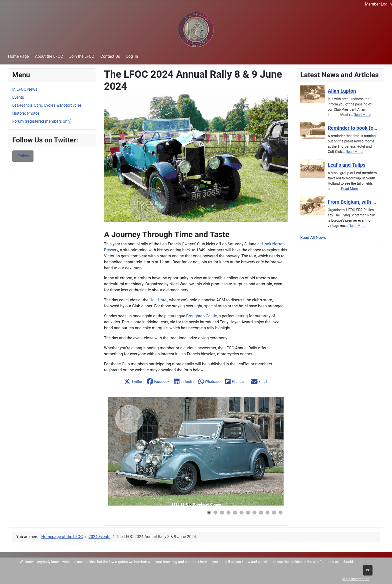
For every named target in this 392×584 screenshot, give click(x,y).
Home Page (18, 56)
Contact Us (110, 56)
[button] (133, 382)
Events (18, 97)
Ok (368, 570)
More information (356, 579)
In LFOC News (25, 89)
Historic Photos (26, 113)
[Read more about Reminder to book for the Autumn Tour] (352, 128)
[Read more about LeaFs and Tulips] (352, 165)
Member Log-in (378, 4)
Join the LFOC (82, 56)
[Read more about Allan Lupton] (352, 91)
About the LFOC (49, 56)
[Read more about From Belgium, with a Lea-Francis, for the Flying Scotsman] (352, 202)
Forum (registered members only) (42, 121)
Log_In (132, 56)
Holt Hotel (158, 300)
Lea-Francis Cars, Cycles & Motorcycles (47, 105)
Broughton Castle (202, 316)
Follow (23, 156)
